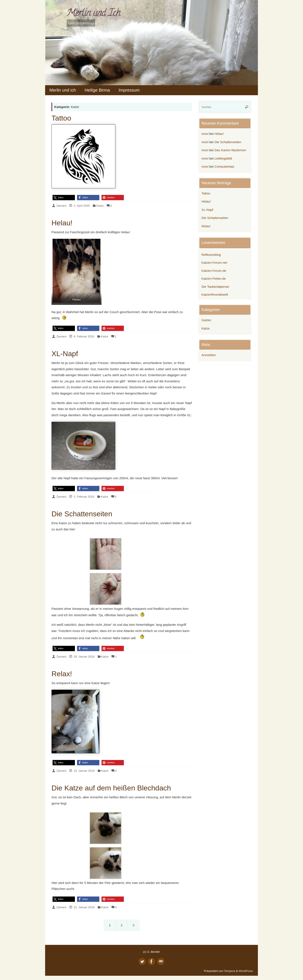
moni (205, 134)
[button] (64, 198)
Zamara (61, 206)
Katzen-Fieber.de (214, 278)
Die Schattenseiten (82, 514)
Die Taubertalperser (215, 287)
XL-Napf (65, 354)
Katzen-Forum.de (214, 271)
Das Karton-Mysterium (230, 150)
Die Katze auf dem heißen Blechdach (111, 788)
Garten (206, 320)
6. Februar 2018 (84, 336)
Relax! (62, 674)
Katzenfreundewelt (215, 294)
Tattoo (61, 118)
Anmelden (209, 355)
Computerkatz (224, 166)
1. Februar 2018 (84, 497)
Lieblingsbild (223, 158)
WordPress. (246, 971)
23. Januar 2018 (84, 771)
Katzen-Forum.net (214, 263)
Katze (100, 206)
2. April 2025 (82, 206)
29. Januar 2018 (84, 657)
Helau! (62, 223)
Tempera (230, 971)
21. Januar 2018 (84, 907)
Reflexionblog (211, 255)
